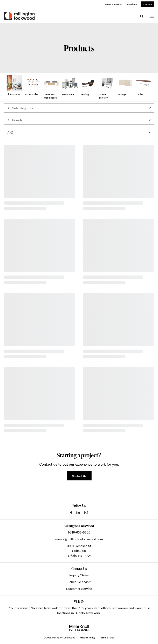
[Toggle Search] (142, 16)
